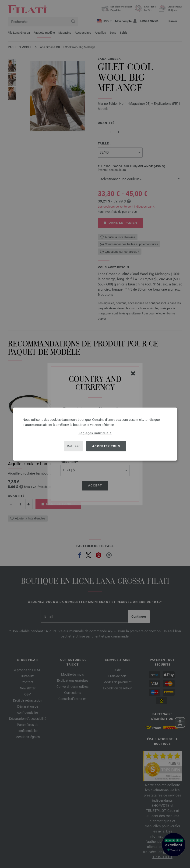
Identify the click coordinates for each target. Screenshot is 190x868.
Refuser (73, 446)
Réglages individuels (95, 433)
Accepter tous (106, 446)
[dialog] (95, 434)
